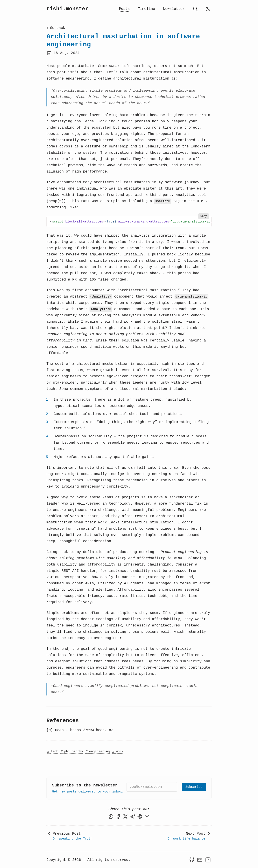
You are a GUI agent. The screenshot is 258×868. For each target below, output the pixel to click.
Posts (124, 9)
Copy (204, 216)
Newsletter (174, 9)
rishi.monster (67, 9)
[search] (195, 9)
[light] (208, 9)
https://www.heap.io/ (92, 730)
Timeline (146, 9)
